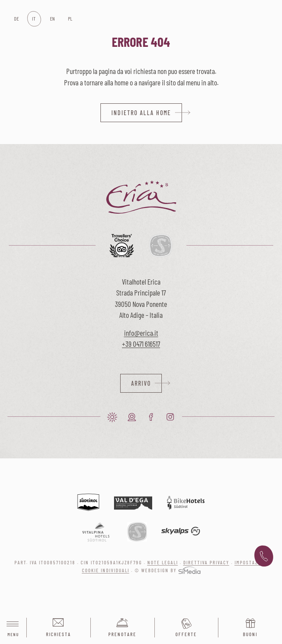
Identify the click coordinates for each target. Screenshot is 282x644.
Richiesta (59, 634)
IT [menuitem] (34, 18)
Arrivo (141, 383)
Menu (13, 628)
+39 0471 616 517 (264, 556)
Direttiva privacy (206, 562)
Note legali (163, 562)
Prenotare (122, 634)
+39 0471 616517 (141, 344)
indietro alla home (141, 113)
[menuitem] (16, 19)
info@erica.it (141, 333)
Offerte (186, 634)
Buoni (250, 634)
